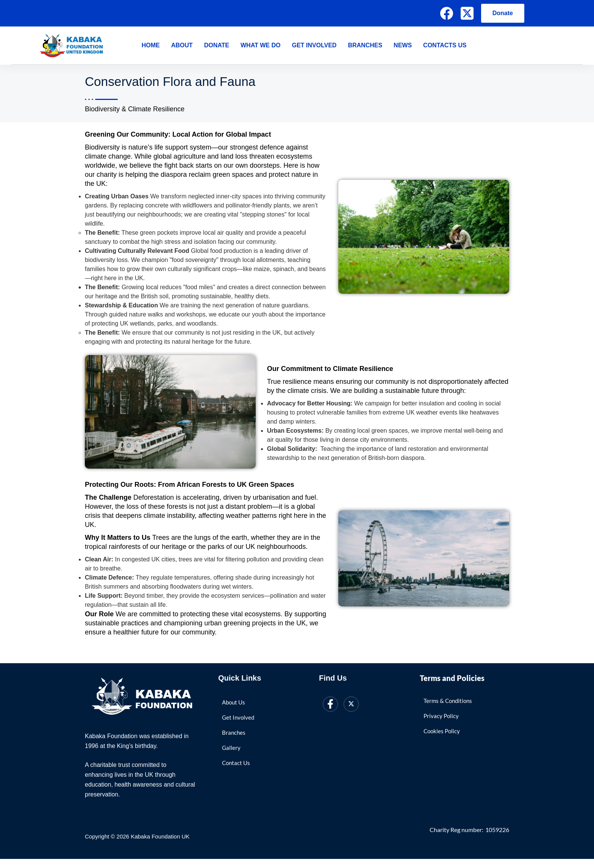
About (182, 45)
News (403, 45)
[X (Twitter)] (467, 13)
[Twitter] (351, 706)
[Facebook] (447, 13)
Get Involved (314, 45)
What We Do (260, 45)
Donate (503, 13)
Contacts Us (445, 45)
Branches (365, 45)
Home (151, 45)
